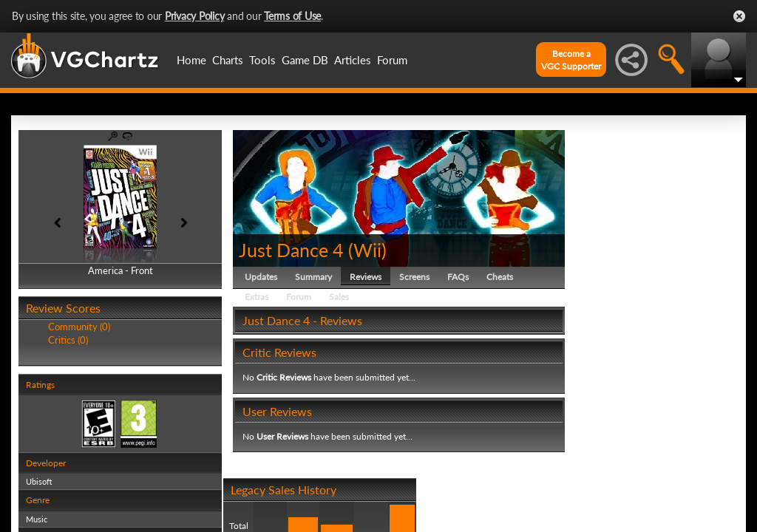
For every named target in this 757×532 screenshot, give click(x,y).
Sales (339, 297)
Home (191, 60)
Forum (392, 60)
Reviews (366, 277)
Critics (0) (68, 340)
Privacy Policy (195, 16)
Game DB (305, 60)
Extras (257, 297)
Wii (367, 250)
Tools (262, 60)
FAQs (458, 277)
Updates (261, 277)
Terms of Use (292, 16)
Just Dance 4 (291, 250)
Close (739, 16)
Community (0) (79, 327)
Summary (313, 277)
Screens (414, 277)
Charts (228, 60)
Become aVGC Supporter (571, 60)
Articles (353, 60)
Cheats (500, 277)
